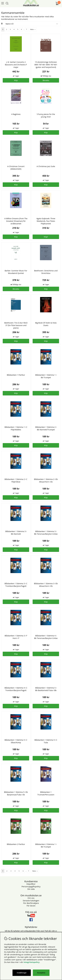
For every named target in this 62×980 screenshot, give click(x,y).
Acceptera (41, 973)
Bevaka (46, 80)
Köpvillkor (31, 884)
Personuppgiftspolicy (31, 886)
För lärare (31, 906)
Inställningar (22, 973)
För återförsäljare (31, 903)
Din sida (31, 889)
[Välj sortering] (33, 24)
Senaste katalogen (31, 901)
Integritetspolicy (32, 962)
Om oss (31, 898)
